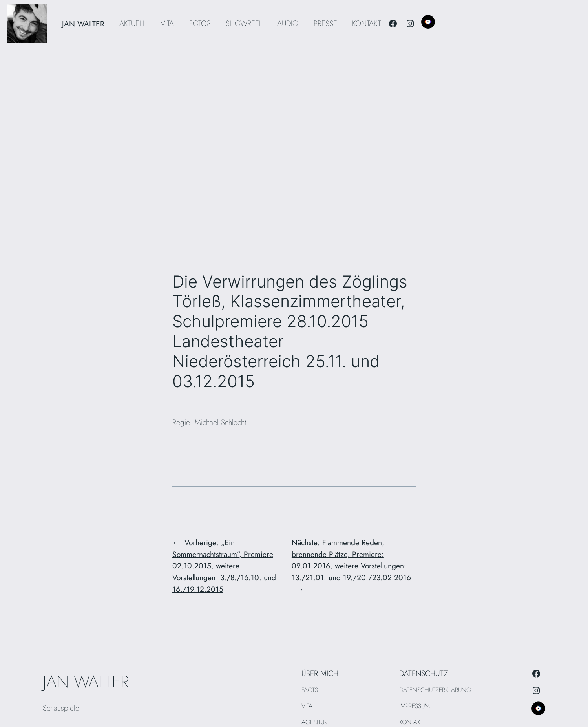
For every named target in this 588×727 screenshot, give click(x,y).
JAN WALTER (83, 24)
